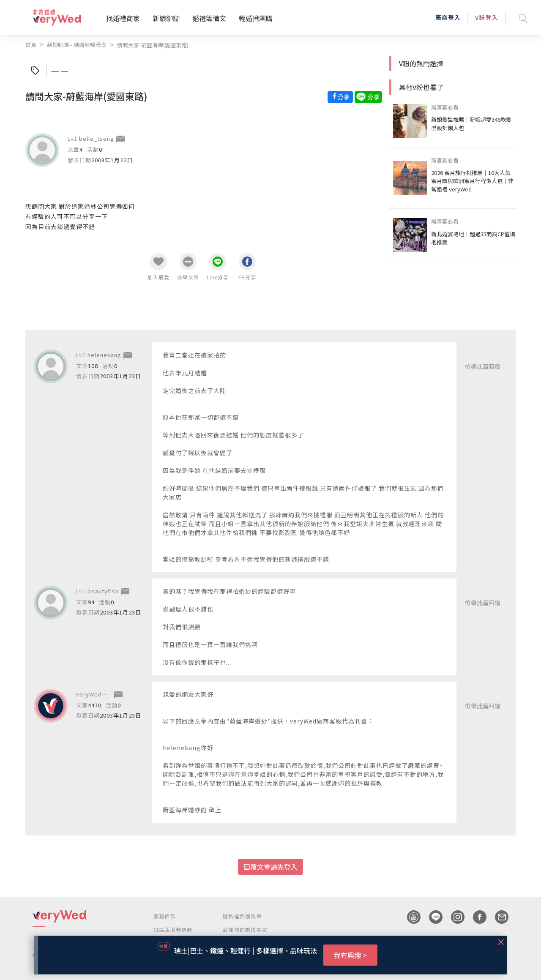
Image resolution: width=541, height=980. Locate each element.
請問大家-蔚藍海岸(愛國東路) (153, 45)
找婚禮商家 (123, 18)
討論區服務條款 (173, 929)
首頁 (31, 45)
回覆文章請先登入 (270, 867)
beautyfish (103, 591)
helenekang (104, 355)
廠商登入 (448, 17)
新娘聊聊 (166, 18)
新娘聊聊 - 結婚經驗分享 (77, 45)
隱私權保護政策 (242, 916)
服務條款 (165, 916)
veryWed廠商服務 (101, 694)
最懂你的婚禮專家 (245, 929)
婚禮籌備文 (209, 18)
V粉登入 (486, 17)
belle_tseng (97, 138)
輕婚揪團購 (256, 18)
